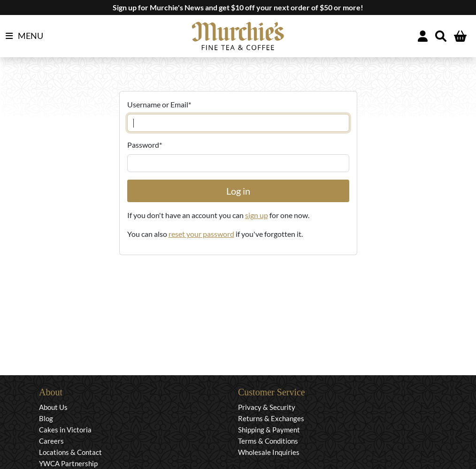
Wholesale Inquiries (269, 452)
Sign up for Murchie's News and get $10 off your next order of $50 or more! (238, 7)
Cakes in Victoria (65, 430)
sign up (257, 215)
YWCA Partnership (68, 463)
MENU (24, 36)
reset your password (201, 234)
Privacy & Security (267, 407)
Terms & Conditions (268, 441)
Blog (46, 418)
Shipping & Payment (269, 430)
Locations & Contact (70, 452)
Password (145, 145)
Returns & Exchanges (271, 418)
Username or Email (159, 104)
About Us (53, 407)
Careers (51, 441)
